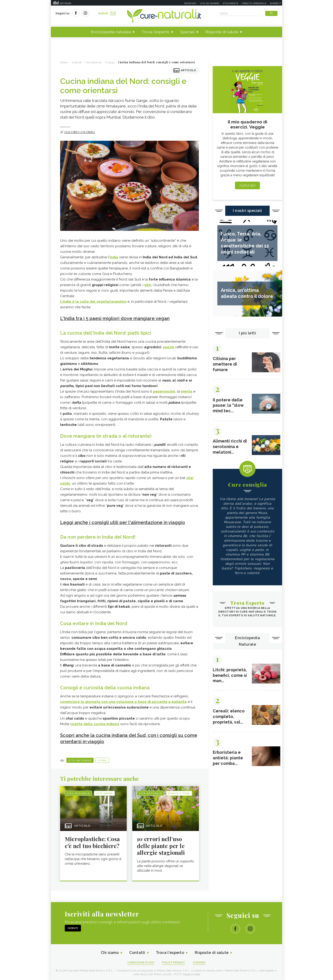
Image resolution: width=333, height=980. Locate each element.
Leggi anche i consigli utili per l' (96, 522)
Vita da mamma (210, 3)
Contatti (137, 952)
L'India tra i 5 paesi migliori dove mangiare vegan (115, 318)
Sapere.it (275, 3)
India (114, 257)
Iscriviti (107, 13)
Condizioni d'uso (141, 962)
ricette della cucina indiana (95, 724)
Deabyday (190, 3)
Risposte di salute (222, 32)
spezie (169, 347)
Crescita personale (254, 3)
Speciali (187, 32)
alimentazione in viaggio (159, 522)
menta (187, 391)
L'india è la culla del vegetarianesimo (93, 302)
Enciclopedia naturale (111, 32)
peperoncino (164, 391)
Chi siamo (110, 952)
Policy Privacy (174, 962)
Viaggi (102, 759)
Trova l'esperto (156, 32)
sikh (148, 285)
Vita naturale (80, 759)
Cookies (200, 962)
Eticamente (231, 3)
